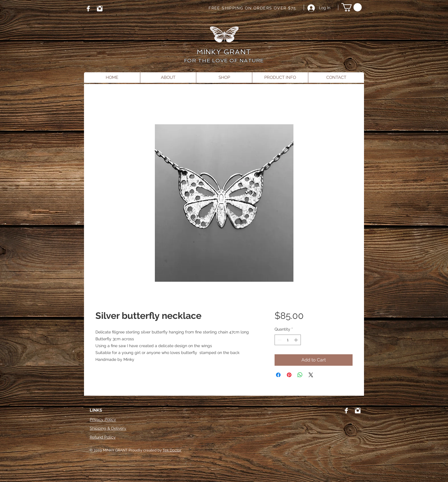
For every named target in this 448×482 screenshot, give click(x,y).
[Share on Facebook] (278, 375)
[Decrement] (279, 340)
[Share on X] (311, 375)
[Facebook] (88, 9)
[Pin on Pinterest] (289, 375)
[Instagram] (100, 9)
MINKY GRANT (224, 52)
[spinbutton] (288, 340)
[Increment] (296, 340)
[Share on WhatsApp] (300, 375)
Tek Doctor (172, 450)
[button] (352, 7)
